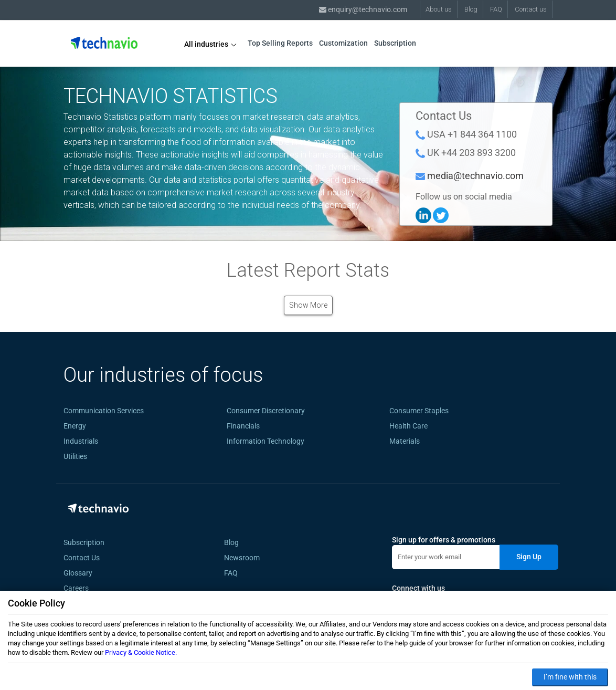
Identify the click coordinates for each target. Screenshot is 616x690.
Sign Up (529, 557)
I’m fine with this (570, 677)
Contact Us (82, 558)
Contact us (531, 9)
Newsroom (242, 558)
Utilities (75, 456)
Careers (76, 588)
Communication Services (104, 411)
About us (439, 9)
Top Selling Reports (280, 43)
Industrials (81, 441)
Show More (308, 305)
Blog (471, 9)
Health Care (408, 426)
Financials (243, 426)
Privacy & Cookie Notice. (141, 652)
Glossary (78, 573)
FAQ (496, 9)
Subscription (395, 43)
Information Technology (265, 441)
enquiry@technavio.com (363, 9)
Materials (405, 441)
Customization (343, 43)
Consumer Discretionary (266, 411)
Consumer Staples (419, 411)
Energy (75, 426)
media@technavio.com (475, 176)
